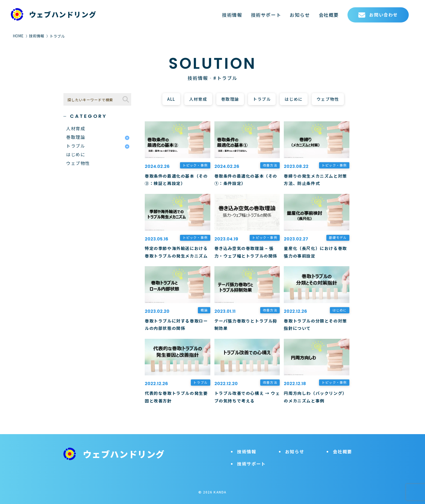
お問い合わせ (378, 15)
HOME (18, 36)
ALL (171, 99)
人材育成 (198, 99)
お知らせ (300, 15)
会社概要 (329, 15)
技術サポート (266, 15)
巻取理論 (230, 99)
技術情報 (232, 15)
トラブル (262, 99)
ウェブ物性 (328, 99)
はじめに (294, 99)
